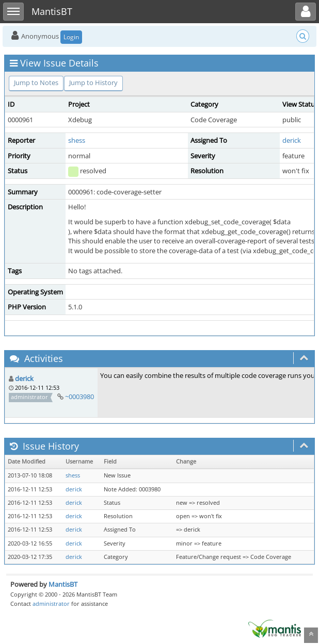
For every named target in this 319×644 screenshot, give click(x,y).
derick (292, 140)
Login (71, 37)
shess (77, 140)
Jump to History (93, 82)
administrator (51, 604)
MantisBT (63, 584)
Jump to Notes (36, 82)
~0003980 (79, 397)
